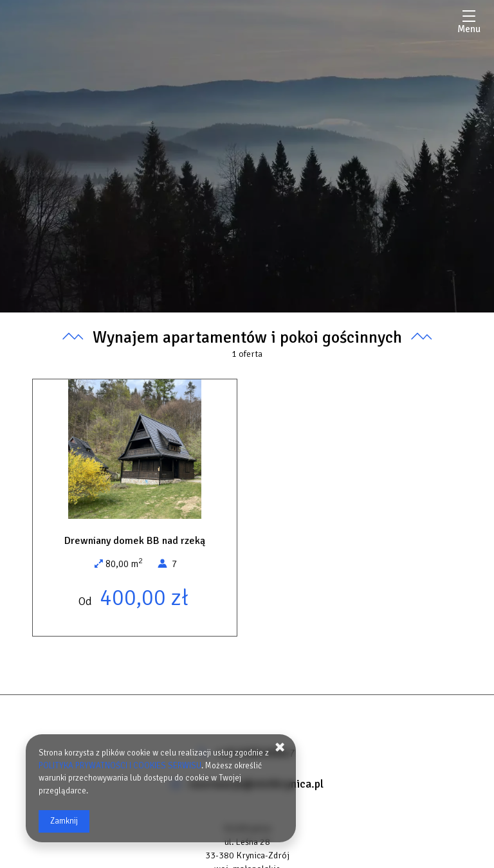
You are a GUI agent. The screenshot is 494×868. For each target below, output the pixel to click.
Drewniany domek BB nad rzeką (135, 541)
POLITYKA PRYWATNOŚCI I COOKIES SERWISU (120, 766)
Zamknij (64, 821)
